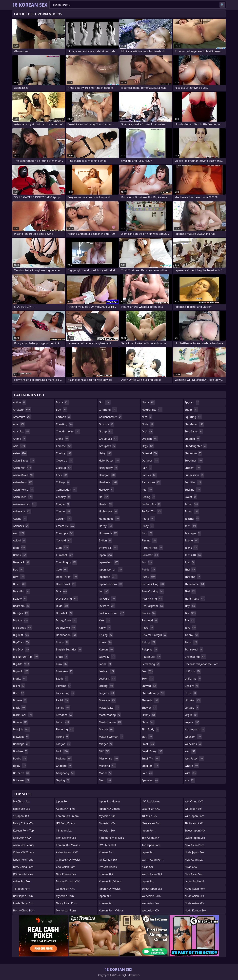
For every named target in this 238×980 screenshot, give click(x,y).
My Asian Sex (107, 831)
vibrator (193, 700)
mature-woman (111, 737)
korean (106, 649)
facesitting (65, 693)
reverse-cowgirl (154, 635)
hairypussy (108, 468)
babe (19, 548)
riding (149, 642)
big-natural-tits (26, 657)
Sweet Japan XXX (195, 831)
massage (107, 700)
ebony (62, 642)
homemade (109, 519)
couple (63, 511)
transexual (194, 649)
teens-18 (193, 555)
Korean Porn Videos (111, 910)
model (105, 773)
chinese (64, 446)
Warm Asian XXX (152, 874)
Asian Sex (148, 867)
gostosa (106, 424)
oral (148, 431)
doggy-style (67, 620)
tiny (190, 606)
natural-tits (152, 410)
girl (105, 402)
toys (190, 628)
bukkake (21, 780)
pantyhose (151, 482)
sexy (148, 679)
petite (149, 519)
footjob (63, 744)
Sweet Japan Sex (152, 889)
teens (191, 548)
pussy (149, 577)
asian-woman (25, 504)
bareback (21, 562)
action (20, 402)
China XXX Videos (24, 852)
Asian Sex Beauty (24, 845)
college (63, 482)
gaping (63, 780)
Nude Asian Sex (194, 896)
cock (62, 475)
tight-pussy (195, 599)
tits (190, 613)
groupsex (107, 446)
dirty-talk (64, 613)
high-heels (108, 511)
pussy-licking (153, 584)
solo (148, 773)
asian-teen (23, 497)
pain (147, 468)
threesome (195, 584)
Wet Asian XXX (151, 910)
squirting (193, 417)
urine (191, 693)
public (149, 570)
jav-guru (107, 599)
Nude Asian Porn (195, 889)
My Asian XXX (107, 816)
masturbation (110, 722)
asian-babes (24, 461)
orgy (148, 446)
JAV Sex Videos (108, 867)
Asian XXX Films (66, 809)
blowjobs (21, 737)
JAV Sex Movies (151, 801)
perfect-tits (152, 511)
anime (20, 439)
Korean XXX (106, 874)
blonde (21, 722)
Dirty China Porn (23, 867)
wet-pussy (194, 758)
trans (191, 642)
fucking (64, 758)
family (63, 708)
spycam (192, 402)
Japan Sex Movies (109, 801)
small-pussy (152, 751)
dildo (62, 606)
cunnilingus (67, 562)
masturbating (110, 715)
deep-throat (67, 577)
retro (148, 628)
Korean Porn (107, 852)
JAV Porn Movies (23, 874)
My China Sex (21, 801)
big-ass (21, 620)
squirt (191, 410)
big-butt (21, 635)
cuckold (64, 540)
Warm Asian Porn (153, 860)
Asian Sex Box (22, 881)
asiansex (21, 526)
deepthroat (66, 584)
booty (20, 766)
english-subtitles (69, 649)
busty (63, 402)
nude (148, 424)
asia (19, 446)
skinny (149, 715)
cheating (65, 424)
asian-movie (24, 475)
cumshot (65, 555)
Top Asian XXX (150, 838)
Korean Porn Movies (111, 838)
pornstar (150, 555)
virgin (191, 715)
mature (106, 729)
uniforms (193, 679)
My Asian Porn (65, 896)
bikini (19, 686)
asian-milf (22, 468)
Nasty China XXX (23, 823)
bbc (19, 570)
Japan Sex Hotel (194, 881)
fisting (63, 737)
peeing (149, 497)
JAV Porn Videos (66, 823)
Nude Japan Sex (194, 852)
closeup (64, 468)
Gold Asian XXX (65, 889)
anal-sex (21, 431)
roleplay (150, 649)
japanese (108, 577)
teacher (192, 519)
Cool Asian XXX (22, 838)
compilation (67, 490)
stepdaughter (196, 446)
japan (106, 555)
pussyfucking (153, 591)
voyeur (192, 722)
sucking (193, 490)
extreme (64, 686)
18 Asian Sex (149, 816)
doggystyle (66, 628)
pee (147, 490)
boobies (21, 751)
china (63, 439)
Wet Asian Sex (150, 903)
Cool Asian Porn (66, 867)
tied (190, 591)
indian (105, 540)
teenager (193, 533)
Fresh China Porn (24, 903)
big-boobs (23, 628)
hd (104, 497)
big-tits (21, 664)
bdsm (20, 584)
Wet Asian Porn (151, 896)
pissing (149, 540)
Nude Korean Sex (195, 910)
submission (194, 475)
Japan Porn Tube (23, 860)
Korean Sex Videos (110, 881)
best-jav (21, 613)
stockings (194, 461)
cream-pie (66, 526)
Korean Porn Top (23, 831)
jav (104, 591)
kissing (106, 635)
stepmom (193, 453)
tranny (192, 635)
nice (147, 417)
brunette (22, 773)
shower (150, 708)
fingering (65, 729)
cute (62, 570)
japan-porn (109, 562)
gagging (64, 766)
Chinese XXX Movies (68, 860)
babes (20, 555)
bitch (19, 693)
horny (106, 526)
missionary (109, 758)
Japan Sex (148, 852)
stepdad (192, 439)
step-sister (194, 431)
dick (62, 591)
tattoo (192, 511)
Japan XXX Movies (110, 889)
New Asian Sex (194, 860)
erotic (62, 657)
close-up (65, 461)
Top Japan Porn (151, 845)
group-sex (108, 439)
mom (105, 780)
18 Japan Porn (22, 889)
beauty (20, 599)
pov (147, 562)
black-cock (23, 715)
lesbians (107, 679)
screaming (151, 664)
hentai (106, 504)
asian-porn (23, 482)
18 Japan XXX (21, 816)
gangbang (66, 773)
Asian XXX (191, 867)
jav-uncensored (112, 613)
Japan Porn (63, 801)
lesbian (107, 671)
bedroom (21, 606)
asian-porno (24, 490)
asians (20, 519)
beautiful (22, 591)
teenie (192, 540)
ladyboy (107, 657)
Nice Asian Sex (194, 874)
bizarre (20, 700)
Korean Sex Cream (67, 816)
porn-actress (152, 548)
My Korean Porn (66, 910)
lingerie (107, 693)
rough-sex (152, 657)
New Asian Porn (152, 823)
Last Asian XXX (151, 809)
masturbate (109, 708)
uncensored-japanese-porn (202, 665)
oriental (150, 453)
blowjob (22, 729)
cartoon (64, 417)
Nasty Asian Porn (67, 903)
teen (191, 526)
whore (192, 766)
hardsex (107, 490)
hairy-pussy (109, 461)
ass (19, 533)
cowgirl (64, 519)
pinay (148, 526)
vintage (192, 708)
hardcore (108, 482)
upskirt (192, 686)
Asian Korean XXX (67, 852)
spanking (150, 780)
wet (190, 751)
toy (190, 620)
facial (63, 700)
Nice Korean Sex (66, 874)
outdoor (150, 461)
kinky (105, 628)
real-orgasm (153, 606)
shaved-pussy (153, 693)
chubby (64, 453)
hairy (105, 453)
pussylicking (152, 599)
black (19, 708)
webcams (193, 744)
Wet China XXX (194, 801)
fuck (63, 751)
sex (148, 671)
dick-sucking (67, 599)
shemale (150, 700)
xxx (190, 780)
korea (106, 642)
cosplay (63, 497)
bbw (19, 577)
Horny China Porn (24, 910)
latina (105, 664)
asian (20, 453)
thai (190, 570)
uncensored (195, 657)
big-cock (22, 642)
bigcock (21, 671)
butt (62, 410)
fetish (63, 722)
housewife (109, 533)
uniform (193, 671)
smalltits (150, 766)
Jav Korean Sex (108, 860)
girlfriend (108, 410)
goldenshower (110, 417)
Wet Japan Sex (193, 809)
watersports (195, 729)
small (148, 744)
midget (106, 744)
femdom (65, 715)
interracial (108, 548)
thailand (193, 577)
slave (148, 722)
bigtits (20, 679)
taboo (192, 504)
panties (149, 475)
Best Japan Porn (23, 896)
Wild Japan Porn (194, 816)
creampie (65, 533)
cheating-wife (68, 431)
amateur (22, 410)
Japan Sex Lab (22, 809)
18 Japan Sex (64, 831)
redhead (150, 620)
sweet (191, 497)
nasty (149, 402)
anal (19, 424)
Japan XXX (105, 896)
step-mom (194, 424)
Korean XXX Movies (68, 845)
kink (105, 620)
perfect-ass (151, 504)
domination (67, 635)
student (193, 468)
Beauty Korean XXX (68, 881)
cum (63, 548)
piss (147, 533)
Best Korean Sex (66, 838)
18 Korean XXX (194, 823)
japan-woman (111, 570)
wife (190, 773)
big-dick (21, 649)
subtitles (193, 482)
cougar (63, 504)
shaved (149, 686)
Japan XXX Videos (109, 809)
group (106, 431)
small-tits (151, 758)
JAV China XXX (107, 845)
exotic (62, 679)
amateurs (22, 417)
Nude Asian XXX (194, 903)
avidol (19, 540)
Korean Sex (106, 903)
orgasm (150, 439)
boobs (20, 758)
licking (106, 686)
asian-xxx (22, 511)
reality (149, 613)
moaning (108, 766)
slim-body (151, 729)
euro (62, 664)
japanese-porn (111, 584)
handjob (107, 475)
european (65, 671)
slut (147, 737)
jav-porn (107, 606)
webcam (193, 737)
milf (104, 751)
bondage (22, 744)
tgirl (190, 562)
